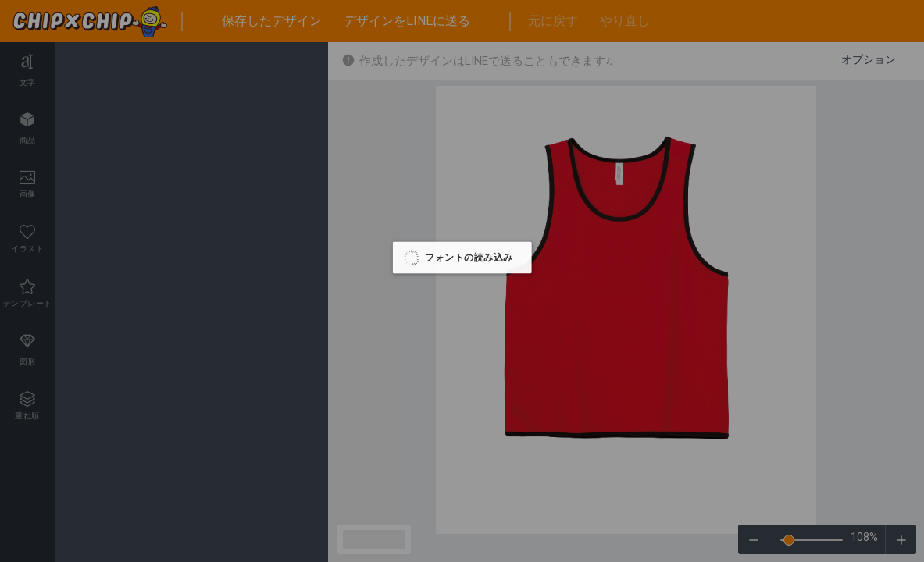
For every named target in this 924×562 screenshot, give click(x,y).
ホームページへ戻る (846, 63)
